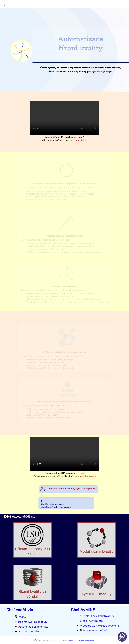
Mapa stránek (90, 640)
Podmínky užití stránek (75, 640)
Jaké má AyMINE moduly (31, 622)
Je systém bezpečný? (93, 631)
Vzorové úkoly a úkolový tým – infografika (72, 489)
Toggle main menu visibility (124, 2)
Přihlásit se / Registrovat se (97, 616)
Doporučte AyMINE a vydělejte (99, 626)
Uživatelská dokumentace (32, 627)
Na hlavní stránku (27, 632)
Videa (20, 617)
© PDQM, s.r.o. (42, 640)
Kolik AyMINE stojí (92, 621)
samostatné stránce (78, 140)
